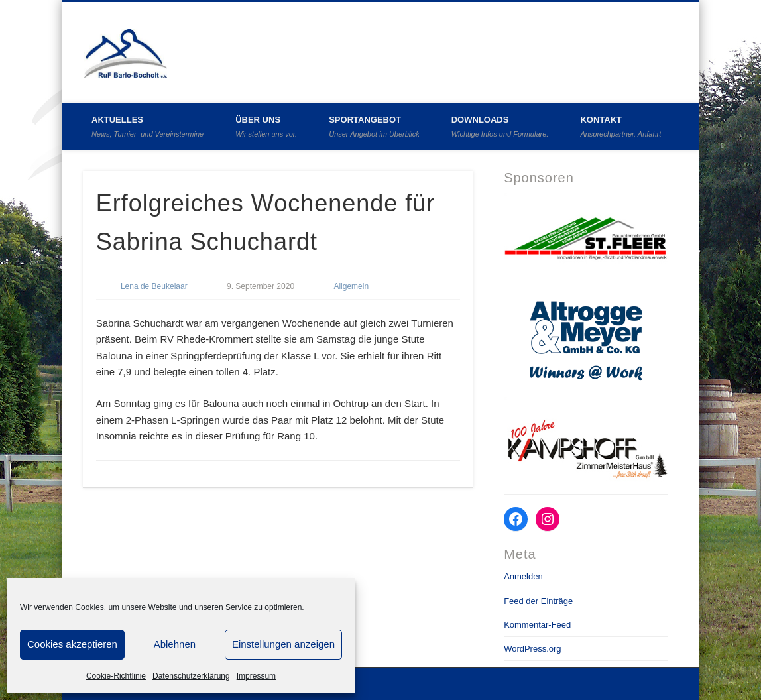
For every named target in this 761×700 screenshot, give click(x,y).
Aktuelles (147, 126)
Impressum (256, 676)
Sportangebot (374, 126)
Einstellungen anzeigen (283, 644)
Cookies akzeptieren (72, 644)
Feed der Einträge (538, 601)
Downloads (500, 126)
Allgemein (351, 286)
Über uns (266, 126)
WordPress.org (532, 649)
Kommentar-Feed (537, 625)
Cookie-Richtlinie (116, 676)
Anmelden (523, 576)
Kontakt (620, 126)
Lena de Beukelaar (154, 286)
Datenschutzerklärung (191, 676)
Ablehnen (175, 644)
